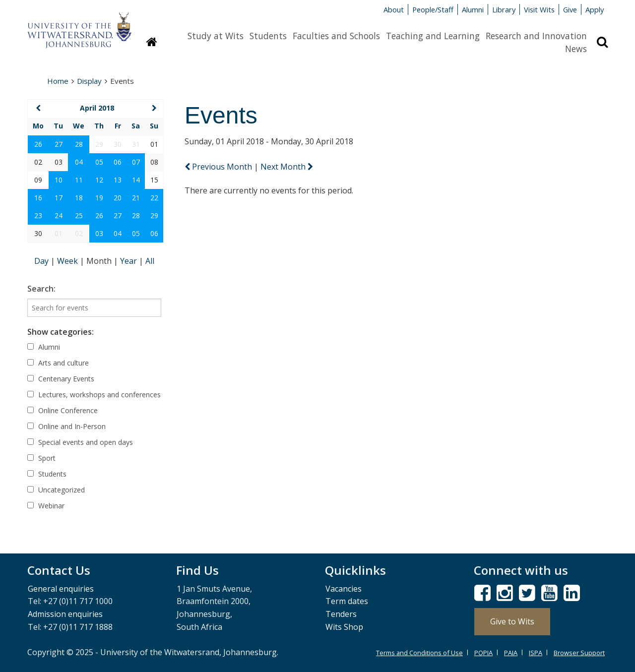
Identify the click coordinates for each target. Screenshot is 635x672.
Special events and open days (80, 442)
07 (136, 162)
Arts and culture (58, 363)
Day (42, 261)
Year (129, 261)
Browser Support (579, 653)
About (394, 9)
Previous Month (219, 167)
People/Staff (433, 9)
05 (99, 162)
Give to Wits (512, 621)
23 (38, 215)
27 (59, 144)
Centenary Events (61, 379)
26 (38, 144)
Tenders (341, 614)
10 (59, 180)
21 (136, 198)
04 (79, 162)
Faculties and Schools (336, 36)
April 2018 (97, 108)
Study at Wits (216, 36)
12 (99, 180)
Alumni (473, 9)
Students (268, 36)
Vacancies (344, 589)
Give (570, 9)
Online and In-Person (66, 426)
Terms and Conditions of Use (419, 653)
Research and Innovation (536, 36)
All (150, 261)
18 (79, 198)
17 (59, 198)
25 (79, 215)
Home (58, 81)
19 (99, 198)
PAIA (511, 653)
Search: (41, 289)
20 (118, 198)
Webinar (46, 506)
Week (68, 261)
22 (154, 198)
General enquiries (61, 589)
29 (154, 215)
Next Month (287, 167)
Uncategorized (56, 490)
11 (79, 180)
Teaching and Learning (433, 36)
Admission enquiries (65, 614)
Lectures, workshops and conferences (94, 395)
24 (59, 215)
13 (118, 180)
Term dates (347, 601)
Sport (41, 458)
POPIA (483, 653)
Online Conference (63, 410)
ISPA (536, 653)
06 (118, 162)
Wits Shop (344, 627)
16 (38, 198)
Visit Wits (539, 9)
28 (79, 144)
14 (136, 180)
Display (89, 81)
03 (99, 233)
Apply (595, 9)
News (576, 49)
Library (504, 9)
